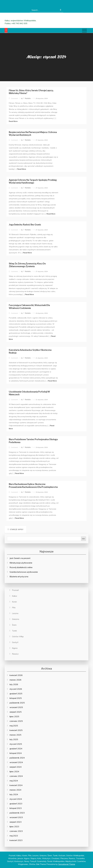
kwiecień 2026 (16, 675)
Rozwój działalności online (21, 567)
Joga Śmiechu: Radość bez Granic (25, 225)
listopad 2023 (16, 808)
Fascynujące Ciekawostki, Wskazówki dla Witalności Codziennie (29, 307)
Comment (14, 98)
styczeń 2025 (16, 744)
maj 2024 (14, 781)
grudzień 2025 (16, 694)
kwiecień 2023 (16, 840)
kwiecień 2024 (16, 785)
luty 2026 (14, 684)
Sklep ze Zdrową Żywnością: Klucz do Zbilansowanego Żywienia (27, 265)
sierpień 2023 (16, 822)
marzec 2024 (15, 790)
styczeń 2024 (16, 799)
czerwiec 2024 (16, 776)
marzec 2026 (15, 680)
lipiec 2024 (14, 771)
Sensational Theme (67, 864)
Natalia (28, 98)
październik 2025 (17, 703)
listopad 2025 (16, 698)
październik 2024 (17, 758)
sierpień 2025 (16, 712)
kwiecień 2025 (16, 730)
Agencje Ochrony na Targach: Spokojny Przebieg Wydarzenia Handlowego (33, 181)
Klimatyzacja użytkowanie (21, 563)
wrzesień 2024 (16, 762)
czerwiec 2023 (16, 831)
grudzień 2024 (16, 749)
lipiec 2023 (14, 826)
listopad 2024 (16, 753)
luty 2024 (14, 794)
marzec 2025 (15, 735)
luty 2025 (14, 739)
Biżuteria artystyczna (19, 576)
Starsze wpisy (17, 529)
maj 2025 (14, 726)
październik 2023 (17, 813)
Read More (13, 121)
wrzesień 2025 (16, 707)
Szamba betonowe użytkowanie (24, 572)
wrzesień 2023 (16, 817)
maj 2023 (14, 836)
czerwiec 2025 (16, 721)
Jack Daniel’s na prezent (20, 558)
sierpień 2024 (16, 767)
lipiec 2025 (14, 716)
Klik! (83, 539)
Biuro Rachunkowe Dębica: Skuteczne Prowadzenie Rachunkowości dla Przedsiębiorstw (33, 485)
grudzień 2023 (16, 804)
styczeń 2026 (16, 689)
